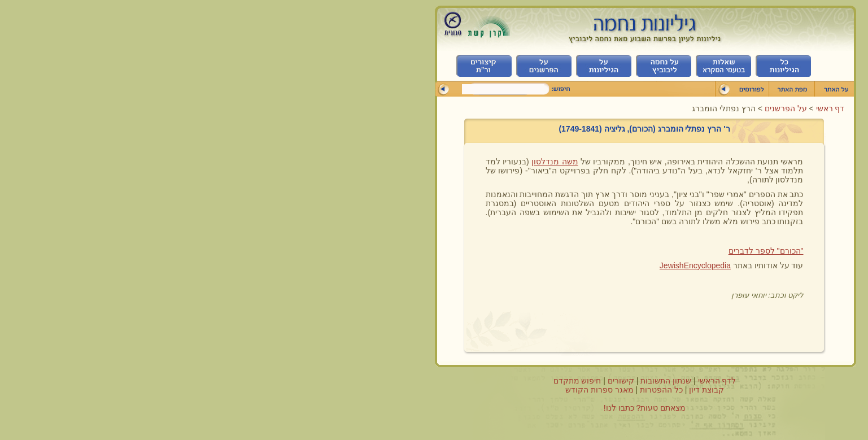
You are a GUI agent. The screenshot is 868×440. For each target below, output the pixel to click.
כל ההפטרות (451, 390)
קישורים (410, 381)
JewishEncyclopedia (485, 265)
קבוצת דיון (496, 390)
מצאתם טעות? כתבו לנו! (434, 408)
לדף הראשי (507, 381)
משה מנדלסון (344, 162)
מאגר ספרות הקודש (389, 390)
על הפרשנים (574, 108)
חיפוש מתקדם (367, 381)
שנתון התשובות (455, 381)
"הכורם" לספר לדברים (555, 251)
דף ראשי (619, 108)
